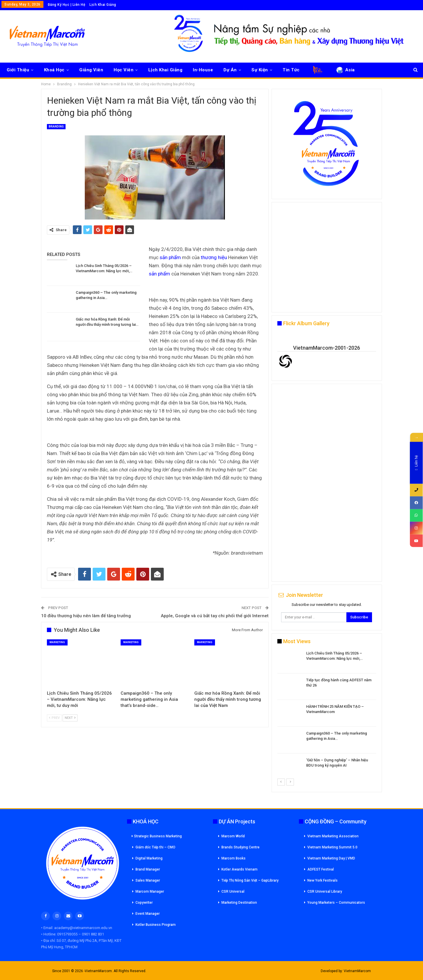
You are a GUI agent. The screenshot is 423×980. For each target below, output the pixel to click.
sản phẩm (170, 257)
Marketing (57, 642)
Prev (54, 718)
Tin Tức (291, 70)
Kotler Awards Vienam (239, 869)
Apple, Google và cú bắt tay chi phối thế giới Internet (215, 616)
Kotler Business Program (156, 925)
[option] (327, 714)
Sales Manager (148, 880)
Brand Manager (148, 869)
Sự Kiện (260, 70)
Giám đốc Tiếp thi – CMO (155, 847)
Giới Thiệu (18, 70)
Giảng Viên (91, 70)
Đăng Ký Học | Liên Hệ (67, 5)
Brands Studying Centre (240, 847)
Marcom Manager (150, 891)
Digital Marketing (149, 858)
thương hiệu (214, 257)
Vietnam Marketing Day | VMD (331, 858)
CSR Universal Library (325, 891)
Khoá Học (54, 70)
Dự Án (230, 70)
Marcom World (233, 836)
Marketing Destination (239, 903)
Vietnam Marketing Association (333, 836)
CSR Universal (233, 891)
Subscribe (359, 617)
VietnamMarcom (357, 971)
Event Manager (148, 914)
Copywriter (144, 903)
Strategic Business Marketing (157, 836)
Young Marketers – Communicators (336, 903)
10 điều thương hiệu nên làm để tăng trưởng (86, 616)
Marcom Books (233, 858)
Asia (345, 70)
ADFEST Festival (321, 869)
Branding (56, 127)
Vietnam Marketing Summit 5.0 (332, 847)
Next (70, 718)
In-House (203, 70)
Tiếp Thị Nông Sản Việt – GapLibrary (250, 880)
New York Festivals (322, 880)
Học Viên (124, 70)
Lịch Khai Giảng (103, 5)
